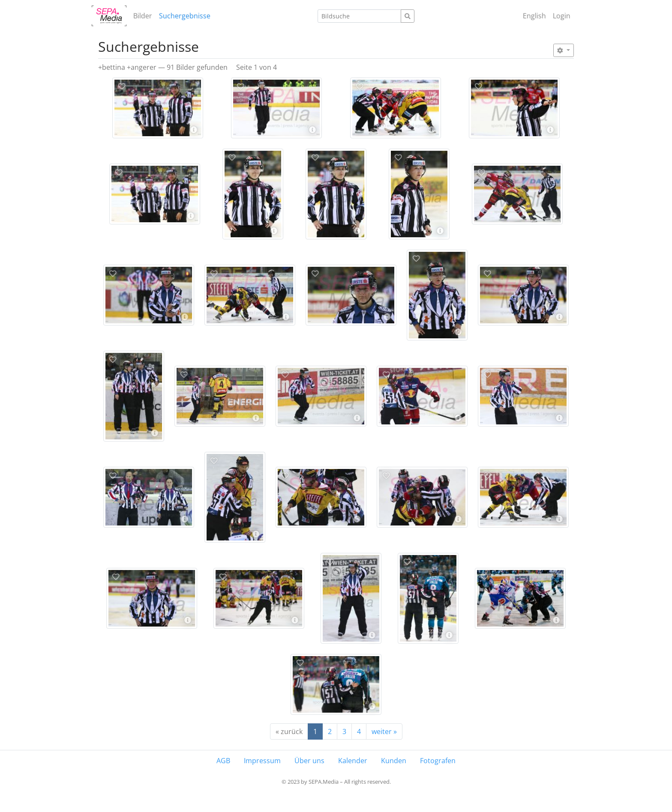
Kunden (394, 761)
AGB (223, 761)
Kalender (353, 761)
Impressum (262, 761)
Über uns (309, 761)
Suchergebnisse (185, 16)
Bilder (143, 16)
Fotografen (438, 761)
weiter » (384, 731)
